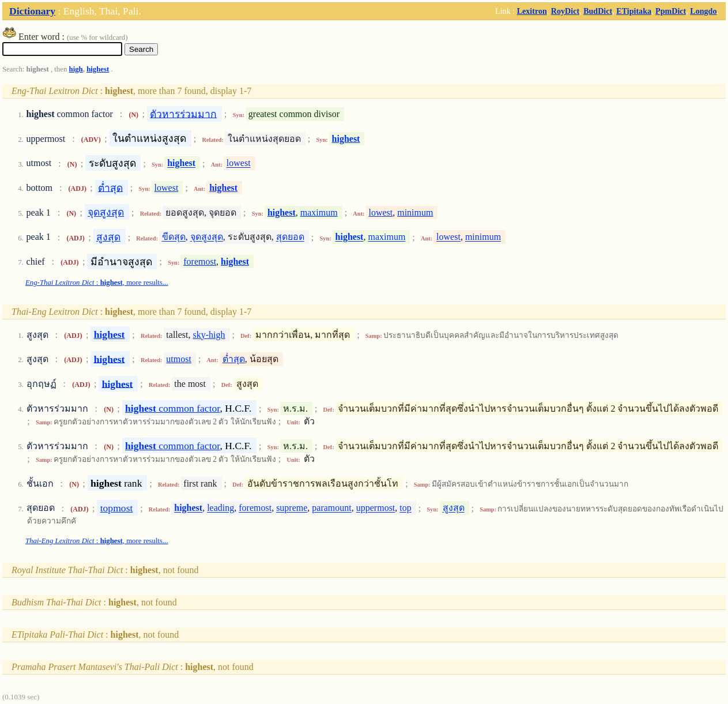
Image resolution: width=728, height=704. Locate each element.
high (76, 69)
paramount (331, 508)
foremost (200, 261)
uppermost (376, 508)
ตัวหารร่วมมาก (183, 114)
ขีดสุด (174, 237)
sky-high (209, 335)
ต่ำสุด (110, 187)
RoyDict (565, 11)
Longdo (703, 11)
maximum (319, 212)
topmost (117, 508)
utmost (179, 359)
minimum (415, 212)
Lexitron (532, 11)
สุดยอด (290, 237)
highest (98, 69)
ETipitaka (634, 11)
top (405, 508)
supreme (292, 508)
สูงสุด (108, 237)
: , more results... (97, 283)
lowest (239, 163)
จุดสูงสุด (106, 212)
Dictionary (32, 11)
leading (220, 508)
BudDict (598, 11)
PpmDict (671, 11)
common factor (172, 408)
